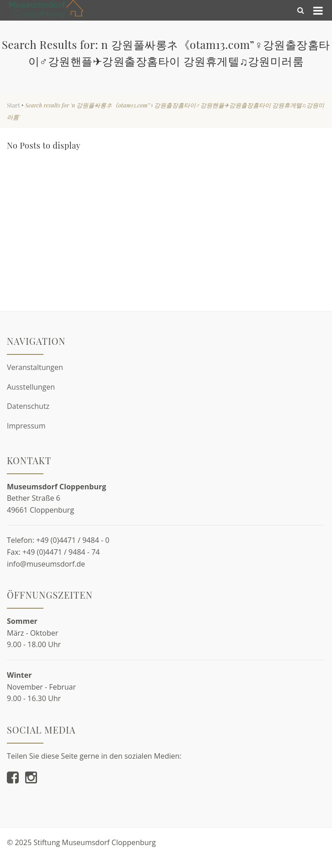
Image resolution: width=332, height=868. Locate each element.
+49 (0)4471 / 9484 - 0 (73, 540)
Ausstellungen (31, 387)
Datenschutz (28, 406)
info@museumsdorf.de (46, 564)
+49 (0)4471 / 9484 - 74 (61, 552)
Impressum (26, 426)
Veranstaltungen (35, 367)
